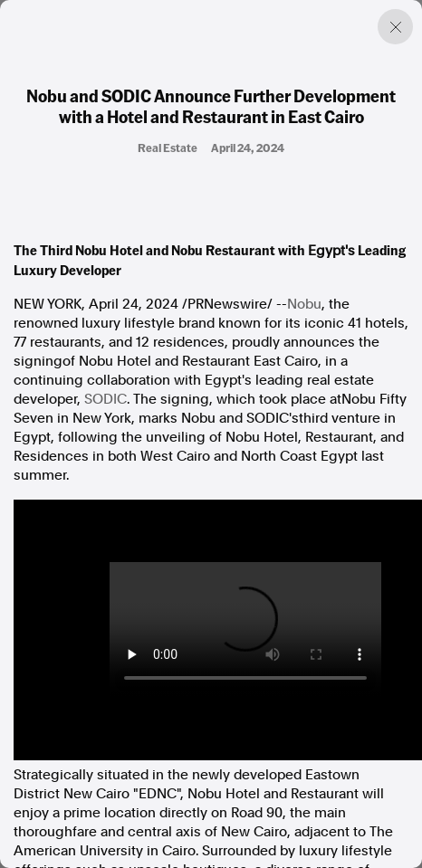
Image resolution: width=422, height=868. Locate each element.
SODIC (105, 399)
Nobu (304, 304)
